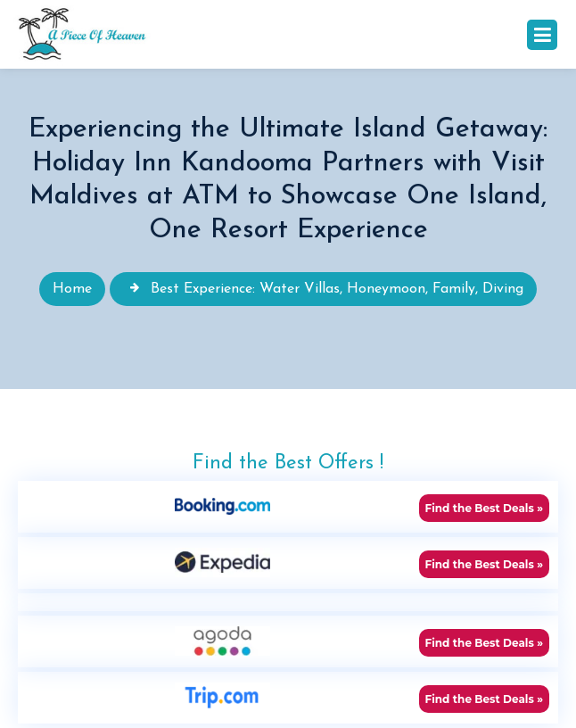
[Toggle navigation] (542, 35)
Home (72, 289)
